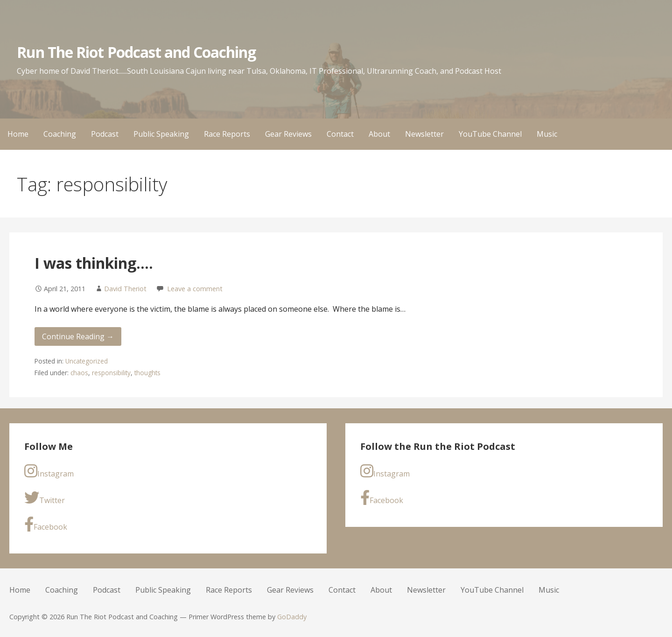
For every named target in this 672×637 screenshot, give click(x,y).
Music (547, 134)
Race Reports (227, 134)
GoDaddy (292, 617)
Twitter (45, 498)
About (379, 134)
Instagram (49, 471)
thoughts (147, 373)
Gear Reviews (288, 134)
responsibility (111, 373)
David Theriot (125, 289)
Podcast (105, 134)
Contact (340, 134)
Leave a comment (195, 289)
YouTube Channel (490, 134)
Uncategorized (87, 361)
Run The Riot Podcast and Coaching (136, 52)
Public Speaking (161, 134)
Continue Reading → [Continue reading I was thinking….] (78, 336)
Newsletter (424, 134)
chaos (79, 373)
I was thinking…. (94, 263)
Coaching (60, 134)
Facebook (46, 524)
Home (18, 134)
